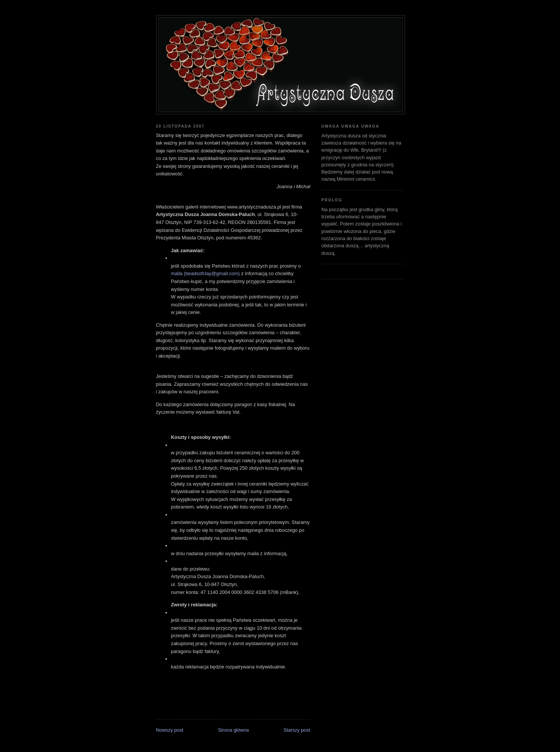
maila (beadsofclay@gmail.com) (206, 273)
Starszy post (297, 730)
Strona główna (233, 730)
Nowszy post (170, 730)
